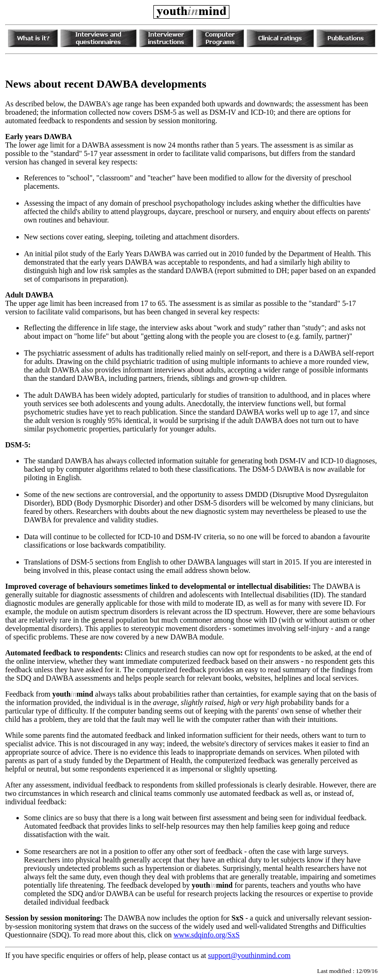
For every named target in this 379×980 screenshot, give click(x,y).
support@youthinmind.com (249, 955)
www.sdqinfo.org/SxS (207, 935)
